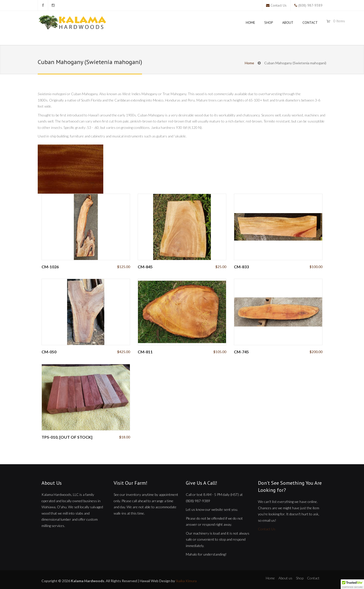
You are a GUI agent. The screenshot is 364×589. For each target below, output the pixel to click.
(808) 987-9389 (310, 5)
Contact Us (279, 5)
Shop (269, 23)
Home (250, 23)
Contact (310, 23)
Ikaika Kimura (186, 581)
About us (285, 578)
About (288, 23)
